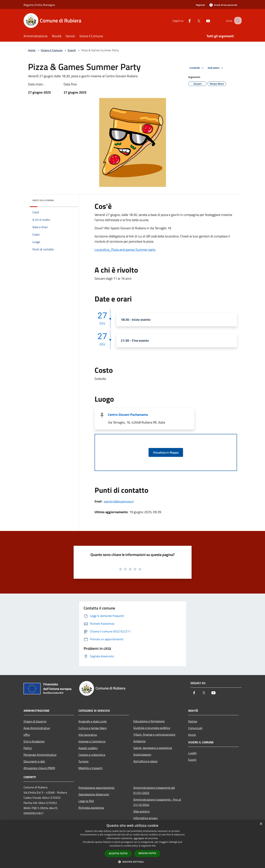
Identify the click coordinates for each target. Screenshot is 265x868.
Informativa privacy (146, 818)
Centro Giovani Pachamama (128, 415)
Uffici (27, 735)
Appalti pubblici (88, 748)
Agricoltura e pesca (145, 761)
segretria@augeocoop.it (119, 501)
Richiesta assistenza (91, 808)
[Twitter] (195, 20)
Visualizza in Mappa (166, 452)
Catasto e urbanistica (92, 755)
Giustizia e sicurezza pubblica (152, 728)
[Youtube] (204, 20)
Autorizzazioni (142, 754)
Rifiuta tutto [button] (147, 853)
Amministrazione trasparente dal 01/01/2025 (154, 790)
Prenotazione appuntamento (96, 788)
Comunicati (195, 728)
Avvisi (192, 735)
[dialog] (132, 844)
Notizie (193, 721)
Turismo (83, 761)
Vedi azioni (216, 68)
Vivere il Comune (52, 50)
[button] (133, 862)
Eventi (72, 50)
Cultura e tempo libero (93, 728)
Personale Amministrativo (40, 755)
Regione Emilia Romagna (39, 5)
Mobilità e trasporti (90, 768)
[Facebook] (186, 20)
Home (32, 50)
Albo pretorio (141, 811)
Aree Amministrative (37, 728)
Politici (28, 748)
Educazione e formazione (149, 721)
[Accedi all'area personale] (223, 5)
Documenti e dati (34, 761)
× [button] (261, 824)
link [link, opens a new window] (154, 846)
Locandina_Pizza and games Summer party (125, 250)
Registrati (200, 5)
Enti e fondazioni (34, 741)
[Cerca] (237, 21)
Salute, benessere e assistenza (153, 748)
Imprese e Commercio (92, 741)
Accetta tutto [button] (118, 853)
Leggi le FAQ (86, 801)
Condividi (197, 68)
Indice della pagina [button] (43, 200)
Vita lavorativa (88, 735)
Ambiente (139, 741)
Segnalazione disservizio (94, 794)
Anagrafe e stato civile (93, 721)
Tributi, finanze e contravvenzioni (154, 734)
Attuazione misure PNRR (39, 768)
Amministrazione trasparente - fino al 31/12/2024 (157, 802)
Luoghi (192, 753)
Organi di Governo (35, 721)
